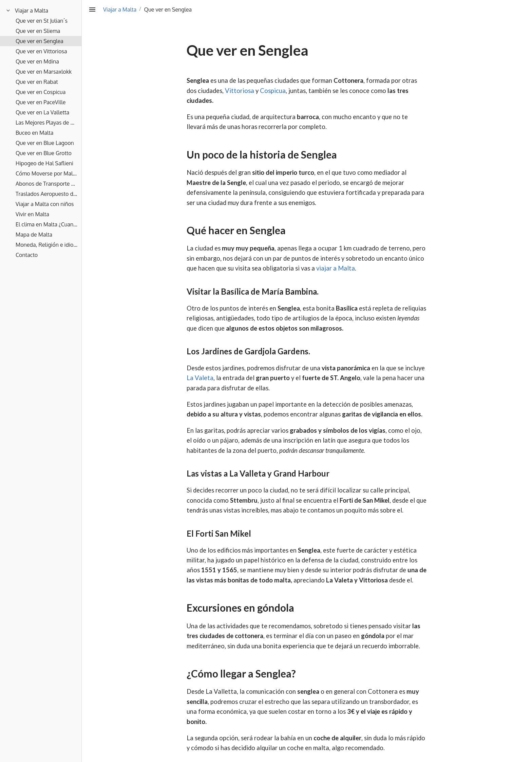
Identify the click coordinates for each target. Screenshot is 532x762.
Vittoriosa (240, 91)
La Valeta (200, 378)
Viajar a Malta (120, 10)
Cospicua (273, 91)
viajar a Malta (336, 268)
